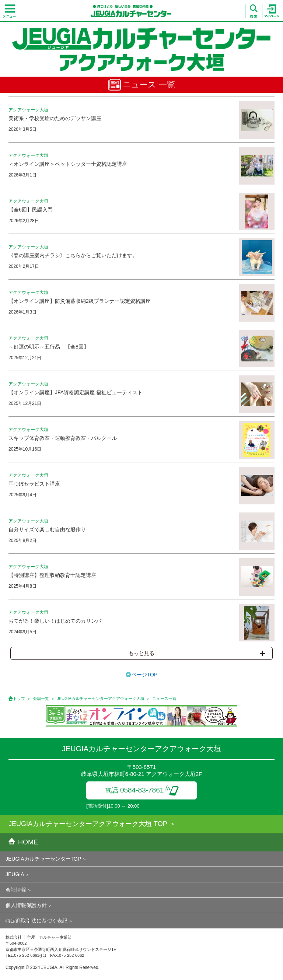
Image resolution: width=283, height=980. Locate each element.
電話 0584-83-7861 (142, 790)
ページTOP (145, 675)
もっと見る (197, 653)
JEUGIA (15, 874)
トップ (19, 699)
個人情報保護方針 (26, 905)
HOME (23, 842)
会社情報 (16, 890)
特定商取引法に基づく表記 (36, 921)
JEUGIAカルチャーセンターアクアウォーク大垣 (101, 699)
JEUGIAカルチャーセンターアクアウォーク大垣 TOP (88, 824)
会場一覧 (41, 699)
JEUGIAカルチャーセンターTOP (43, 859)
